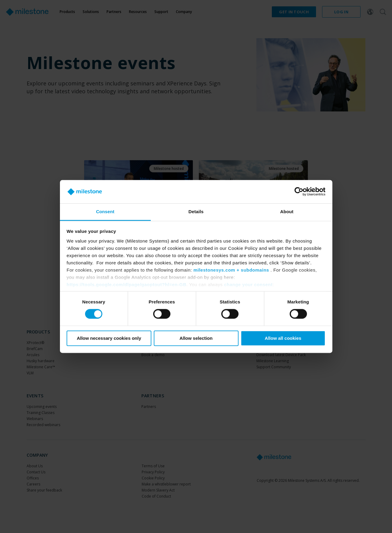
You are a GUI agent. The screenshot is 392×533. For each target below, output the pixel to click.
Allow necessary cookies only (109, 338)
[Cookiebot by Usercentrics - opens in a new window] (299, 192)
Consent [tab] (105, 212)
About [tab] (287, 212)
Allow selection (196, 338)
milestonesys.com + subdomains (231, 270)
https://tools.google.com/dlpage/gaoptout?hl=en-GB (127, 285)
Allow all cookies (283, 338)
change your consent (248, 285)
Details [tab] (196, 212)
